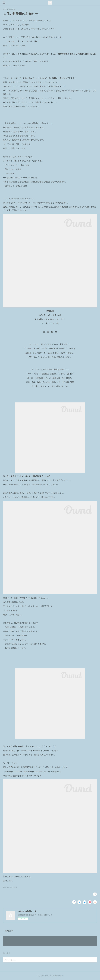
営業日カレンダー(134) (10, 887)
